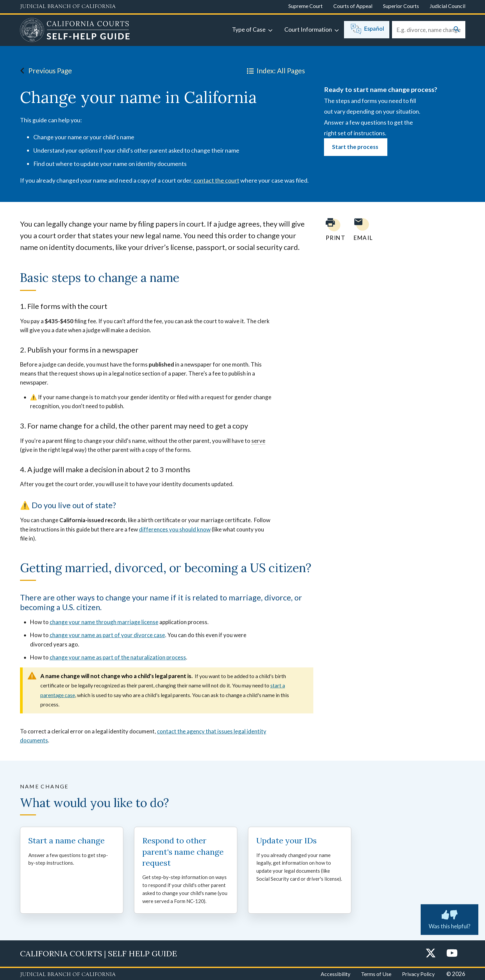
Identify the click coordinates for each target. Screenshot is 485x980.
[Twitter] (431, 954)
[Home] (75, 31)
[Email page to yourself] (361, 229)
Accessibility (335, 974)
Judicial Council (447, 6)
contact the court (216, 180)
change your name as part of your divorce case (107, 635)
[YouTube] (452, 954)
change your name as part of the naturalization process (118, 657)
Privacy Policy (418, 974)
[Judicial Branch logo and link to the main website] (68, 7)
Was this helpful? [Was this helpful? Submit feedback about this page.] (449, 918)
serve (258, 441)
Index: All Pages (275, 71)
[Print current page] (332, 229)
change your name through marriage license (104, 622)
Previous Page (44, 71)
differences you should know (175, 529)
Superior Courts (401, 6)
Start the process (356, 147)
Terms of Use (376, 974)
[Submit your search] (457, 30)
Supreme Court (305, 6)
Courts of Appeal (353, 6)
